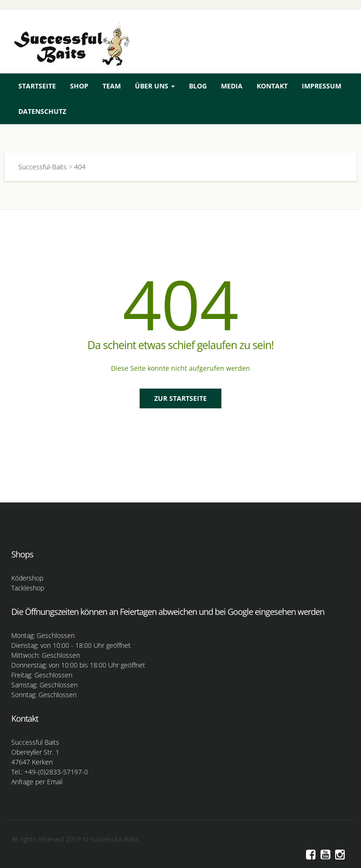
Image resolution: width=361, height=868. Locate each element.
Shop (79, 86)
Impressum (322, 86)
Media (232, 86)
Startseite (37, 86)
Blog (198, 86)
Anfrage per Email (37, 782)
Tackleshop (28, 588)
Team (112, 86)
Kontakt (272, 86)
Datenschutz (42, 111)
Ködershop (27, 578)
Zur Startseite (180, 398)
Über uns (155, 86)
